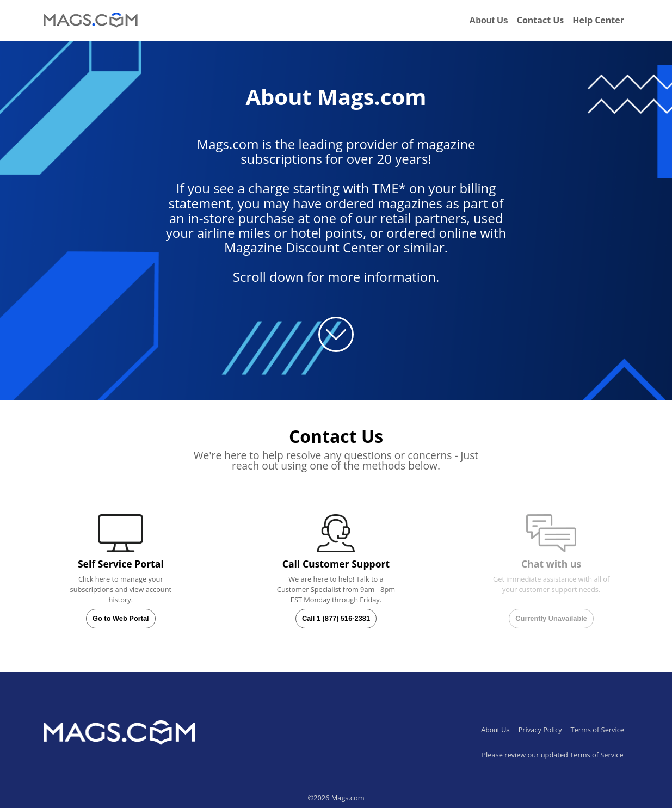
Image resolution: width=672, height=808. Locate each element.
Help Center (598, 20)
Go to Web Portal (121, 618)
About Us (489, 20)
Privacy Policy (540, 730)
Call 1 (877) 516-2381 (336, 618)
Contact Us (541, 20)
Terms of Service (597, 730)
